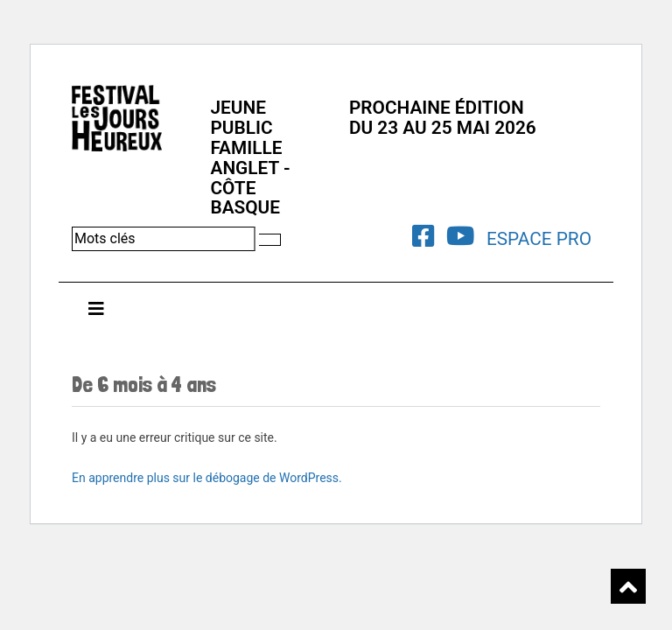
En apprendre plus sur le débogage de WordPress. (207, 478)
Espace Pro (539, 239)
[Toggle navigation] (96, 313)
